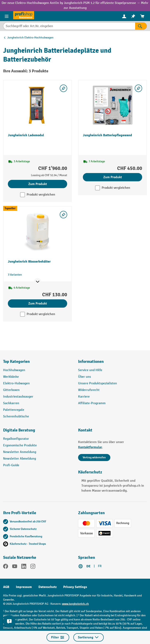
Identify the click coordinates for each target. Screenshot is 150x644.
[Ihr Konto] (124, 16)
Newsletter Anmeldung (20, 452)
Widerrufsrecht (89, 390)
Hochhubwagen (14, 370)
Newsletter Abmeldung (20, 459)
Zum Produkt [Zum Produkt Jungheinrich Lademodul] (38, 184)
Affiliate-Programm (92, 403)
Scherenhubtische (16, 416)
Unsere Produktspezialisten (98, 383)
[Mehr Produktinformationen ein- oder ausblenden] (38, 282)
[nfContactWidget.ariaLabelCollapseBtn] (9, 621)
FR (100, 566)
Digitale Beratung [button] (19, 430)
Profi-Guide (11, 465)
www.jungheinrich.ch (75, 604)
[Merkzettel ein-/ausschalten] (63, 88)
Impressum (24, 587)
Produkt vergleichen (41, 195)
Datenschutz (48, 587)
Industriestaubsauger (18, 397)
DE (88, 566)
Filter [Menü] (58, 637)
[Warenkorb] (142, 16)
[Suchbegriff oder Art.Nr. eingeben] (69, 26)
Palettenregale (14, 410)
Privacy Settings (75, 587)
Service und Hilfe (90, 370)
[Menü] (7, 16)
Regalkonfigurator (16, 439)
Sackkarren (11, 403)
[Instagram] (33, 567)
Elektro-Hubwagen (16, 383)
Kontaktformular (90, 447)
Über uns (85, 377)
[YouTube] (15, 567)
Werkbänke (11, 377)
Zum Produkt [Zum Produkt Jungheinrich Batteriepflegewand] (113, 177)
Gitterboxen (11, 390)
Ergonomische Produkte (20, 445)
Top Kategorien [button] (16, 361)
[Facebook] (6, 567)
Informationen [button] (91, 361)
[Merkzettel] (133, 16)
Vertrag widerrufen (94, 457)
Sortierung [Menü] (89, 637)
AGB (6, 587)
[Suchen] (141, 26)
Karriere (84, 397)
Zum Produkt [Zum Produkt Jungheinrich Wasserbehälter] (38, 303)
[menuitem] (124, 16)
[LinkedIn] (24, 567)
